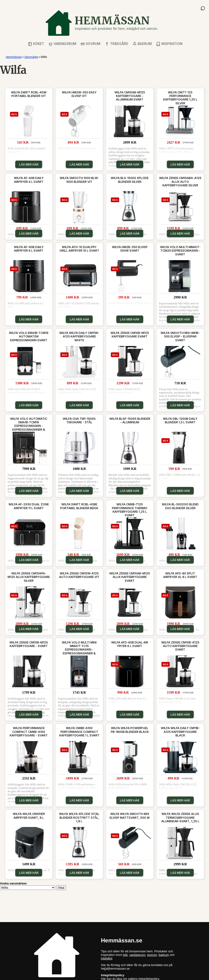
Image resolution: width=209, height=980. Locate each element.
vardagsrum (137, 955)
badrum (164, 955)
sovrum (152, 955)
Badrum (142, 44)
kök (125, 955)
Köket (36, 44)
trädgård (107, 958)
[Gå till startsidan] (102, 23)
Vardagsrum (62, 44)
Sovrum (90, 44)
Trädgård (117, 44)
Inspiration (169, 44)
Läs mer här (29, 164)
